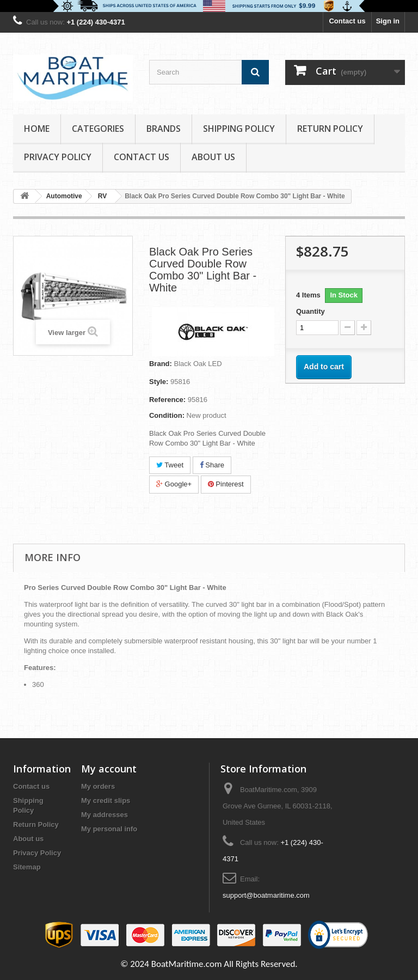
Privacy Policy (58, 157)
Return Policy (330, 129)
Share (212, 465)
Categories (98, 129)
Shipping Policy (239, 129)
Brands (164, 129)
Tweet (170, 465)
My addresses (104, 815)
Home (37, 129)
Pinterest (226, 484)
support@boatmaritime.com (266, 895)
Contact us (347, 21)
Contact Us (142, 157)
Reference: (167, 400)
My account (109, 769)
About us (213, 157)
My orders (98, 786)
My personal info (109, 829)
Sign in (388, 21)
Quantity (311, 311)
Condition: (167, 415)
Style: (159, 382)
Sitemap (27, 867)
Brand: (161, 364)
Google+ (174, 484)
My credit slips (106, 801)
